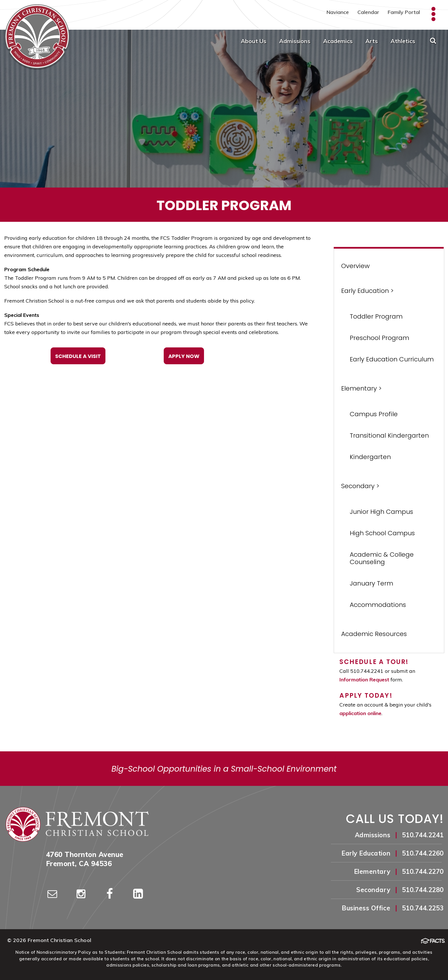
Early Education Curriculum (392, 359)
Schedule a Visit (78, 356)
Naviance (338, 12)
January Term (371, 583)
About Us (254, 41)
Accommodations (378, 605)
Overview (355, 266)
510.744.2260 (423, 853)
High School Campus (382, 533)
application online (360, 713)
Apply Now (184, 356)
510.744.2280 (423, 890)
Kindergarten (370, 457)
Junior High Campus (381, 512)
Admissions (295, 41)
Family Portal (404, 12)
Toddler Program (376, 316)
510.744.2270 (423, 872)
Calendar (368, 12)
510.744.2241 (423, 835)
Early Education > (367, 291)
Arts (372, 41)
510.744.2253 (423, 908)
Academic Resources (374, 634)
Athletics (403, 41)
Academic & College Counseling (382, 558)
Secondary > (360, 486)
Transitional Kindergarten (389, 435)
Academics (338, 41)
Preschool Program (379, 338)
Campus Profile (374, 414)
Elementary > (361, 388)
